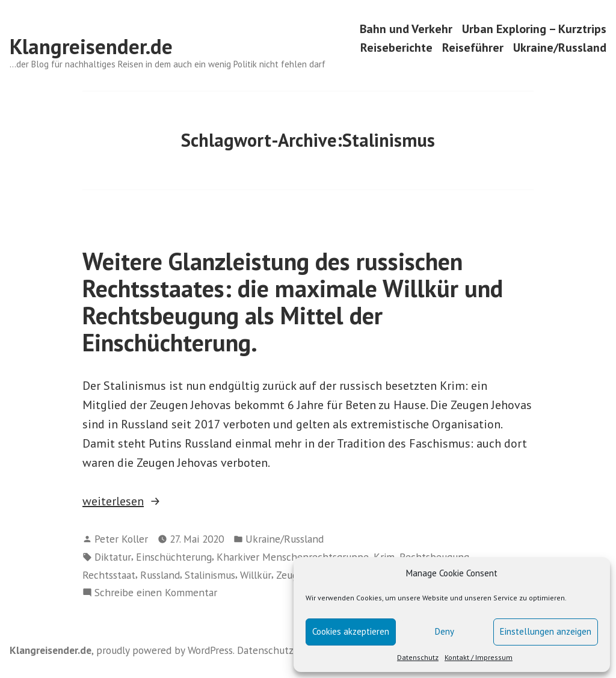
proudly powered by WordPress (165, 650)
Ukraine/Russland (560, 48)
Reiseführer (473, 48)
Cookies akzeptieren (351, 631)
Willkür (256, 575)
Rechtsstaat (109, 575)
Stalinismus (210, 575)
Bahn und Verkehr (406, 29)
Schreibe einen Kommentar (156, 593)
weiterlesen (129, 501)
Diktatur (113, 557)
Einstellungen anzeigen (546, 631)
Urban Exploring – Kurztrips (534, 29)
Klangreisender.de (91, 46)
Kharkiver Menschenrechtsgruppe (293, 557)
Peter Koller (121, 539)
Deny (445, 631)
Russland (160, 575)
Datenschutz (418, 657)
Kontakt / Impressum (479, 657)
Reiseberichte (396, 48)
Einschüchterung (174, 557)
